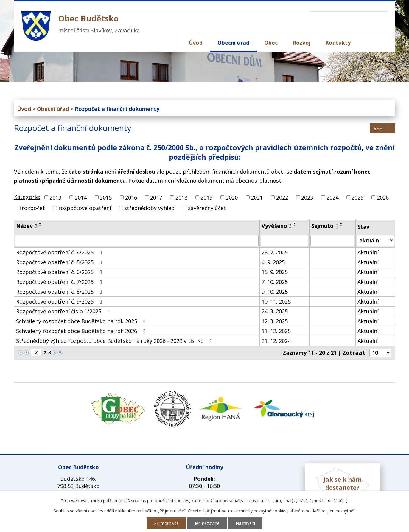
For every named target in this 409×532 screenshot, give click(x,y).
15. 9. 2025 (275, 272)
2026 (383, 197)
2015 (106, 197)
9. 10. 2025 (275, 292)
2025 (357, 197)
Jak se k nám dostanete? (342, 483)
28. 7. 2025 (275, 252)
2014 (81, 197)
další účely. (338, 501)
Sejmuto (325, 226)
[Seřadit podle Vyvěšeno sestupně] (295, 226)
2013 (55, 197)
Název (27, 226)
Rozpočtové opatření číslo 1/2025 (64, 311)
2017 (156, 197)
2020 (232, 197)
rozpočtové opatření (85, 208)
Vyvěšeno (277, 226)
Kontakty (338, 43)
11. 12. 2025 (276, 331)
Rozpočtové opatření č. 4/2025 (60, 252)
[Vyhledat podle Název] (137, 241)
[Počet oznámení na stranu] (380, 353)
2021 (257, 197)
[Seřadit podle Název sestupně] (41, 226)
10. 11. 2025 (276, 301)
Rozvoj (301, 43)
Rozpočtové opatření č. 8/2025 (60, 292)
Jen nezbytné (207, 523)
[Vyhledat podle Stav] (375, 241)
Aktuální (368, 252)
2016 (131, 197)
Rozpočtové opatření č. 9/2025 (60, 301)
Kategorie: (27, 197)
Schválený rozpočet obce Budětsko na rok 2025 (82, 321)
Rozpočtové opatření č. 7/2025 (60, 282)
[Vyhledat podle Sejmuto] (332, 241)
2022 (282, 197)
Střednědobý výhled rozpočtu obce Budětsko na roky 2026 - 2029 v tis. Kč (115, 341)
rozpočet (33, 208)
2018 (181, 197)
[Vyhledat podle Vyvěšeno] (285, 241)
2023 (307, 197)
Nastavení (245, 523)
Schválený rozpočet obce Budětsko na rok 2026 (82, 331)
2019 (206, 197)
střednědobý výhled (149, 208)
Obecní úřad (233, 43)
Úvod (196, 43)
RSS (383, 128)
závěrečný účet (207, 208)
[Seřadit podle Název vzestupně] (41, 223)
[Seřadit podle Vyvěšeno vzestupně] (295, 223)
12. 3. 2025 (275, 321)
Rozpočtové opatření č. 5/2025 (60, 262)
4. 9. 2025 (273, 262)
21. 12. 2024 (276, 341)
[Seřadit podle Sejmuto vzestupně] (341, 223)
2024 (332, 197)
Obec (271, 43)
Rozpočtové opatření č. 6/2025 (60, 272)
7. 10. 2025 (275, 282)
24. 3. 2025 (275, 311)
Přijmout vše (166, 523)
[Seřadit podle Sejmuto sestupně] (341, 226)
